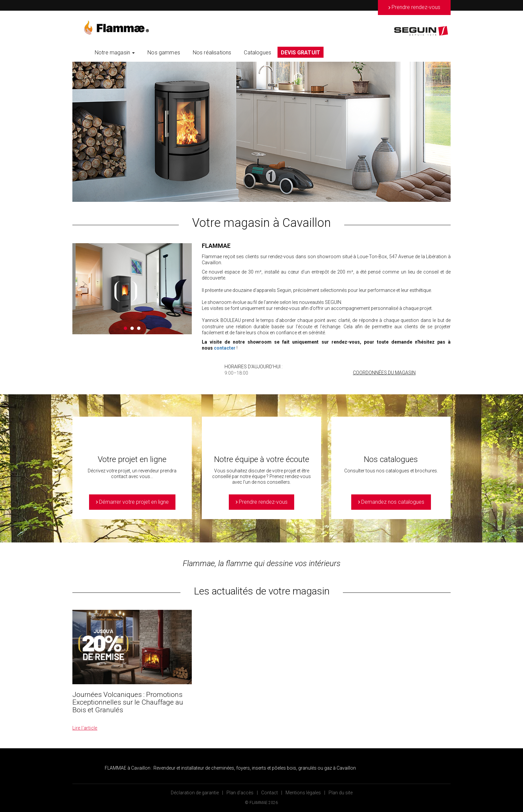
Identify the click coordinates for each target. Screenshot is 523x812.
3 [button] (139, 328)
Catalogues (257, 53)
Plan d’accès (240, 793)
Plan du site (341, 793)
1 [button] (125, 328)
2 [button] (132, 328)
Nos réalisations (212, 53)
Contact (270, 793)
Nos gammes (164, 53)
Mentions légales (303, 793)
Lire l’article (85, 728)
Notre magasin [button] (115, 53)
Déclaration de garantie (195, 793)
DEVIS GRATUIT (301, 53)
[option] (261, 132)
